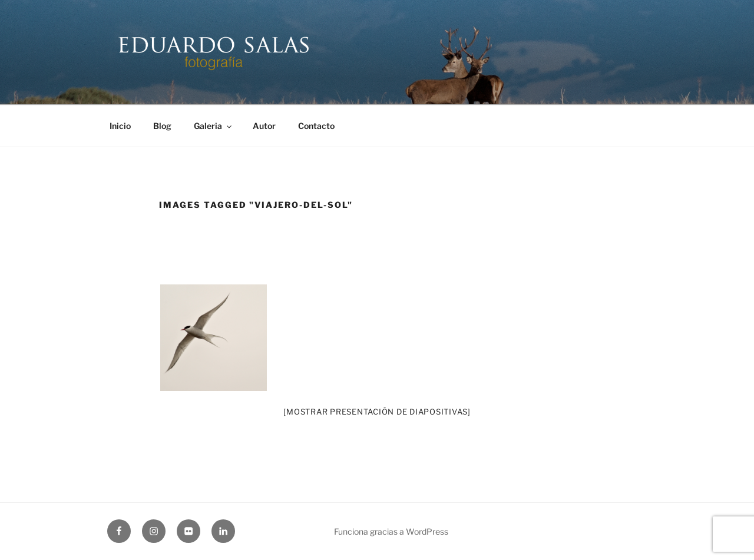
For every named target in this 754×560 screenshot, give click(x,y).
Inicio (120, 126)
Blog (162, 126)
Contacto (316, 126)
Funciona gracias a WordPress (391, 531)
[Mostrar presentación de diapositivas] (377, 412)
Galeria (214, 126)
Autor (264, 126)
